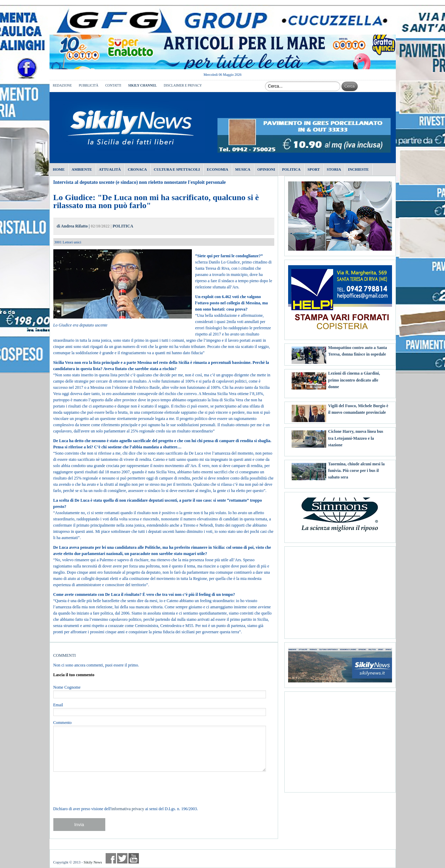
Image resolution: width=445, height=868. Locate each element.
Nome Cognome (67, 687)
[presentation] (106, 789)
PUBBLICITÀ (88, 85)
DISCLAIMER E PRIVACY (183, 85)
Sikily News (93, 862)
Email (58, 705)
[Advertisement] (340, 590)
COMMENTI (65, 655)
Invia (79, 825)
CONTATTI (113, 85)
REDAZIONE (63, 85)
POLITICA (123, 226)
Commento (63, 723)
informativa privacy (128, 809)
